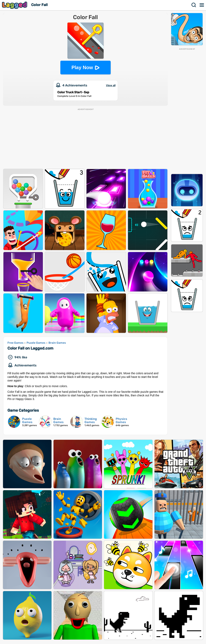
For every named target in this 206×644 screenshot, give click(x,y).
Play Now (82, 67)
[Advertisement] (187, 111)
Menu (202, 5)
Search (194, 5)
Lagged (15, 5)
